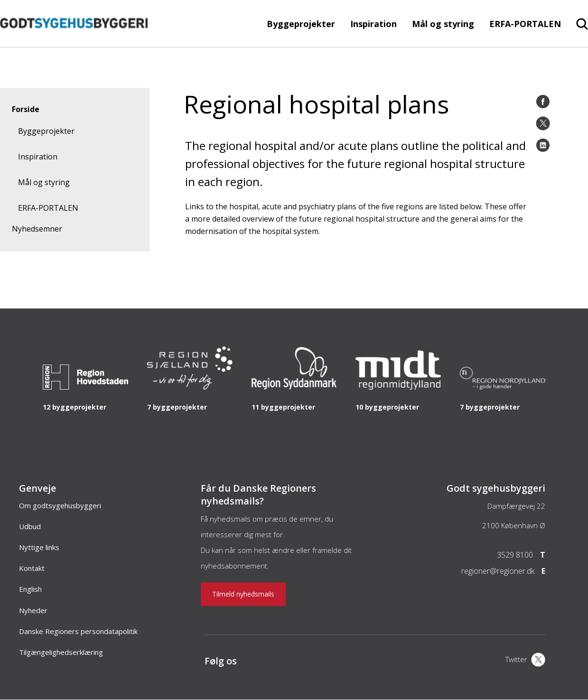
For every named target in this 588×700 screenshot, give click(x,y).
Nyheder (33, 610)
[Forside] (74, 42)
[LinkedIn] (543, 145)
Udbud (30, 526)
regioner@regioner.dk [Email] (498, 571)
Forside (26, 109)
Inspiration (373, 24)
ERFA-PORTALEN (525, 24)
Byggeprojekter (301, 24)
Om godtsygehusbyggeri (60, 505)
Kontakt (32, 568)
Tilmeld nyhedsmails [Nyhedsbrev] (243, 594)
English (30, 589)
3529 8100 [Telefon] (515, 555)
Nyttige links (39, 547)
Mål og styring (443, 24)
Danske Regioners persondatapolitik (78, 631)
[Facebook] (543, 102)
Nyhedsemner (37, 229)
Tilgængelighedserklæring (61, 652)
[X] (525, 661)
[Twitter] (543, 123)
